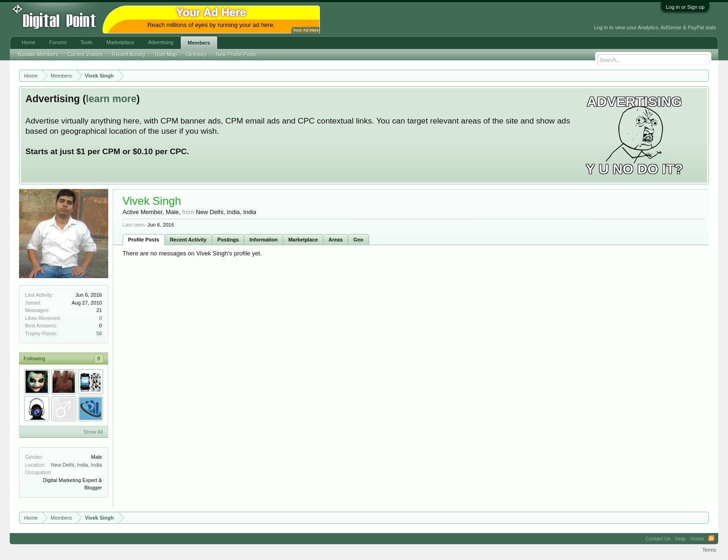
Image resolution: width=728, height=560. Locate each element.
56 (99, 333)
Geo (358, 240)
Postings (228, 240)
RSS (711, 539)
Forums (58, 42)
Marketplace (303, 240)
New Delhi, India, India (77, 465)
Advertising (161, 42)
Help (680, 539)
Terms (709, 550)
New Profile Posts (236, 54)
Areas (336, 240)
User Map (166, 54)
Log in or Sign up (685, 7)
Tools (86, 42)
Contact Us (658, 539)
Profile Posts (144, 240)
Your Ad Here (306, 30)
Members (199, 43)
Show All (93, 432)
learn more (111, 99)
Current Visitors (85, 54)
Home (29, 42)
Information (263, 240)
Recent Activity (188, 240)
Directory (196, 54)
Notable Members (38, 54)
